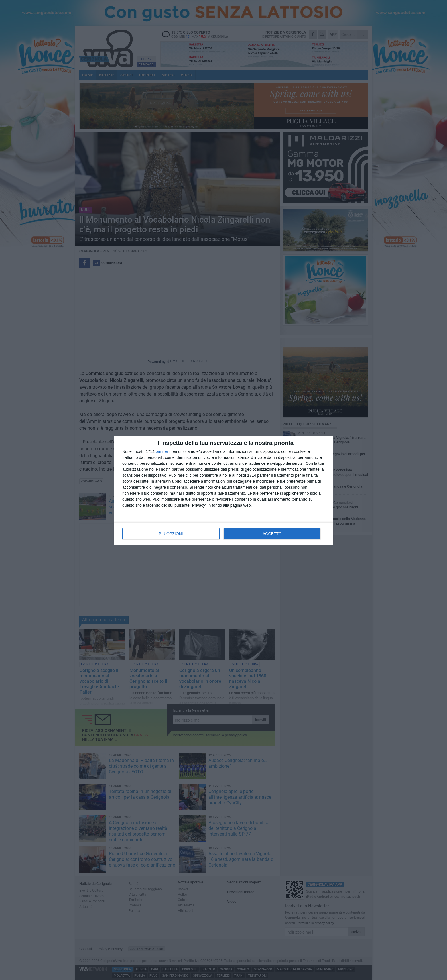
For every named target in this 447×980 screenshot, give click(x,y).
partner (162, 451)
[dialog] (223, 490)
